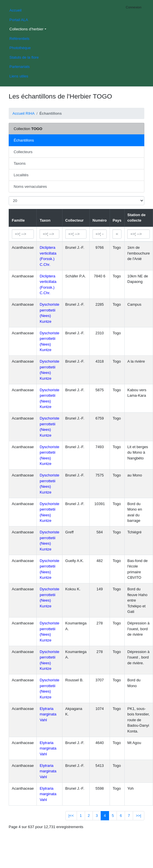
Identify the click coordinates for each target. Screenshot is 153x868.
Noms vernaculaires (30, 187)
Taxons (20, 163)
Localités (21, 175)
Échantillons (24, 140)
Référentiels (20, 39)
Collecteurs (23, 152)
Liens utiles (19, 76)
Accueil (16, 10)
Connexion (134, 7)
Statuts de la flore (24, 57)
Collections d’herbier (27, 29)
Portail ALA (19, 20)
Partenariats (20, 67)
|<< (71, 816)
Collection (28, 129)
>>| (139, 816)
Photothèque (20, 48)
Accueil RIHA (24, 113)
